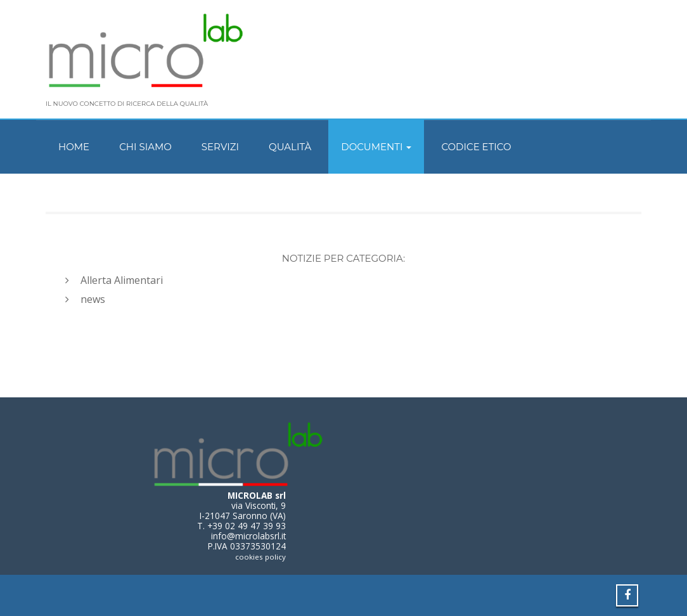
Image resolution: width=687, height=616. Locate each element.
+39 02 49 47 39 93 (247, 526)
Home (74, 147)
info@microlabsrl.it (248, 536)
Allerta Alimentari (122, 280)
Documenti (376, 147)
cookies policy (260, 557)
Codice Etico (476, 147)
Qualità (290, 147)
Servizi (220, 147)
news (93, 299)
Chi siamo (145, 147)
